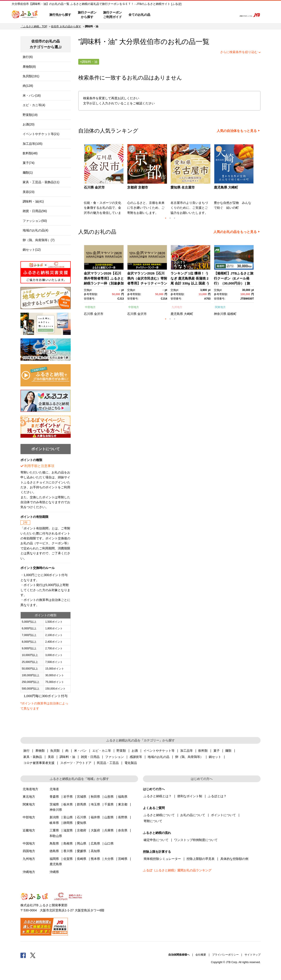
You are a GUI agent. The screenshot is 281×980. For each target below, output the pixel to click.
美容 (51, 757)
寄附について (153, 821)
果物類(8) (29, 67)
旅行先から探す (60, 15)
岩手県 (68, 797)
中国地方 (29, 843)
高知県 (95, 851)
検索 (231, 15)
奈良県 (123, 830)
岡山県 (82, 843)
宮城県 (82, 797)
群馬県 (82, 804)
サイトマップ (253, 955)
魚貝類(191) (31, 76)
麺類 (228, 751)
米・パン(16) (32, 95)
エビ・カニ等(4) (34, 105)
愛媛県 (82, 851)
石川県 (88, 314)
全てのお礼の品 (139, 15)
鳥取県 (54, 843)
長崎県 (82, 859)
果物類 (40, 751)
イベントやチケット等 (159, 751)
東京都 (123, 804)
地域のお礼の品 (159, 757)
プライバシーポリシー (225, 955)
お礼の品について (193, 815)
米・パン (80, 751)
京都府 (82, 830)
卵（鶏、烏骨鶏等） (189, 757)
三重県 (54, 830)
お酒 (135, 751)
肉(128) (28, 86)
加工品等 (187, 751)
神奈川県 (220, 314)
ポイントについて (223, 815)
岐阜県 (54, 823)
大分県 (109, 859)
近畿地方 (29, 830)
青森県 (54, 797)
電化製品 (131, 763)
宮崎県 (123, 859)
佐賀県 (68, 859)
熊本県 (95, 859)
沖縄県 (54, 872)
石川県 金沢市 (94, 187)
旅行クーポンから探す (87, 15)
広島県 (95, 843)
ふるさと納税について (159, 815)
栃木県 (68, 804)
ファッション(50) (35, 221)
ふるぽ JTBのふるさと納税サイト (25, 15)
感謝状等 (136, 757)
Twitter (33, 955)
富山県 (68, 817)
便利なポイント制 (190, 796)
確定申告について (156, 840)
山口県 (109, 843)
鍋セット (215, 757)
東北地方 (29, 797)
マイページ (204, 15)
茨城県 (54, 804)
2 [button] (170, 218)
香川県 (68, 851)
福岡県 (54, 859)
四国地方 (29, 851)
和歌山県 (56, 836)
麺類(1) (28, 173)
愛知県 (82, 823)
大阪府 (95, 830)
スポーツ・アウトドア (76, 763)
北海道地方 (30, 789)
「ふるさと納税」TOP (34, 26)
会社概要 (201, 955)
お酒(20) (29, 124)
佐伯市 (150, 42)
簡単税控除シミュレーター (162, 859)
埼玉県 (95, 804)
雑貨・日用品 (90, 757)
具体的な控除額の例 (234, 859)
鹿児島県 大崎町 (226, 187)
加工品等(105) (33, 144)
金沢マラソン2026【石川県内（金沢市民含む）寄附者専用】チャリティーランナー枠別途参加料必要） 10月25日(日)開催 (147, 283)
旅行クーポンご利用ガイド (112, 15)
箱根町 (232, 314)
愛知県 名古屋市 (183, 187)
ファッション (114, 757)
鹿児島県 (177, 314)
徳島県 (54, 851)
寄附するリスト (218, 15)
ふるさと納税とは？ (158, 796)
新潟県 (54, 817)
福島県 (123, 797)
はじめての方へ (167, 15)
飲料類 (203, 751)
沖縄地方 (29, 872)
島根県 (68, 843)
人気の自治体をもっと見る (237, 131)
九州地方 (177, 307)
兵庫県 (109, 830)
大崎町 (189, 314)
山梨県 (109, 817)
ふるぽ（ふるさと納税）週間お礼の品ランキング (177, 870)
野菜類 (121, 751)
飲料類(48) (30, 153)
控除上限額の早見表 (201, 859)
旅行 (26, 751)
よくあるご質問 (187, 15)
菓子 (217, 751)
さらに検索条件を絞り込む (239, 52)
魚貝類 (55, 751)
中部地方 (90, 307)
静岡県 (68, 823)
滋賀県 (68, 830)
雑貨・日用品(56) (35, 211)
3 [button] (175, 218)
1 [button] (166, 218)
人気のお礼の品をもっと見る (235, 232)
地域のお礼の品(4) (35, 230)
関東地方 (220, 307)
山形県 (109, 797)
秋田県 (95, 797)
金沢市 (99, 314)
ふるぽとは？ (217, 796)
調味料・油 (67, 757)
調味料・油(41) (33, 201)
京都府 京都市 (138, 187)
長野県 (123, 817)
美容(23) (29, 192)
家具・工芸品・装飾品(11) (41, 182)
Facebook (23, 955)
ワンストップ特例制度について (196, 840)
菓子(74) (29, 163)
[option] (104, 181)
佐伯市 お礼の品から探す (66, 26)
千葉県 (109, 804)
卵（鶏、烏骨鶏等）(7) (39, 240)
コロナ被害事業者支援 (39, 763)
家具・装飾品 (33, 757)
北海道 (54, 789)
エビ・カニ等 (102, 751)
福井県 (95, 817)
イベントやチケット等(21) (41, 134)
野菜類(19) (30, 115)
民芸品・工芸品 (108, 763)
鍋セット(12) (32, 250)
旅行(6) (28, 57)
